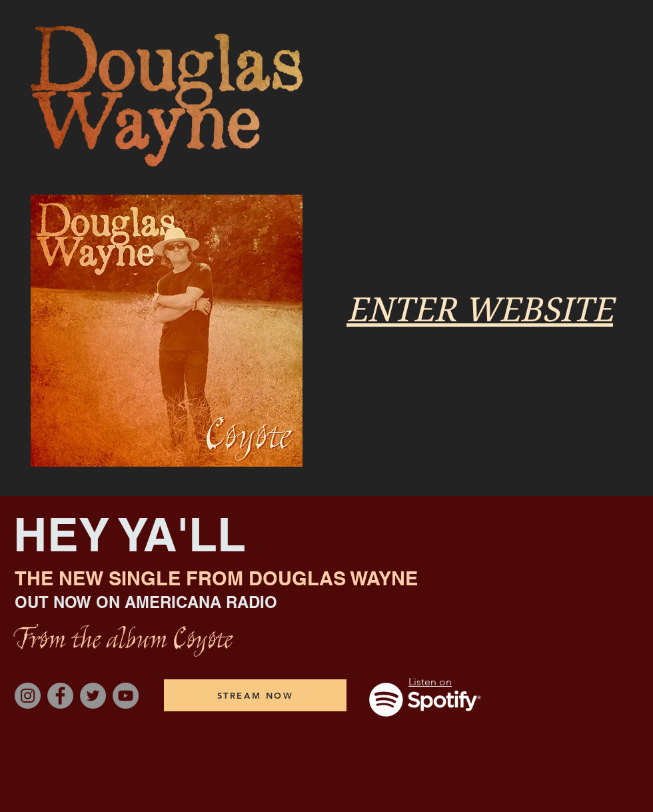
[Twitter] (93, 696)
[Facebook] (60, 696)
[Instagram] (28, 696)
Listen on (430, 682)
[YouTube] (126, 696)
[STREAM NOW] (255, 695)
